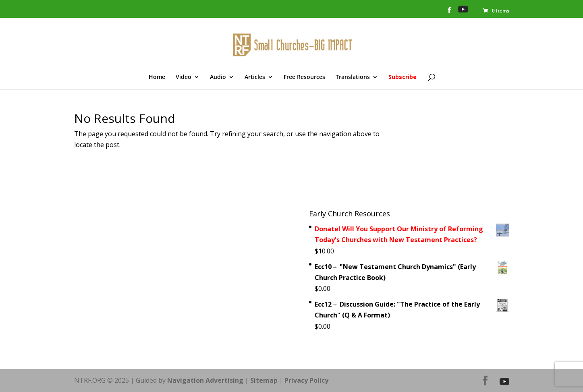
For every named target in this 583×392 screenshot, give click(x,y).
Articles (255, 77)
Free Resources (304, 77)
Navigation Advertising (205, 380)
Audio (218, 77)
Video (184, 77)
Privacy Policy (306, 380)
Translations (353, 77)
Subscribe (402, 77)
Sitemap (264, 380)
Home (157, 77)
